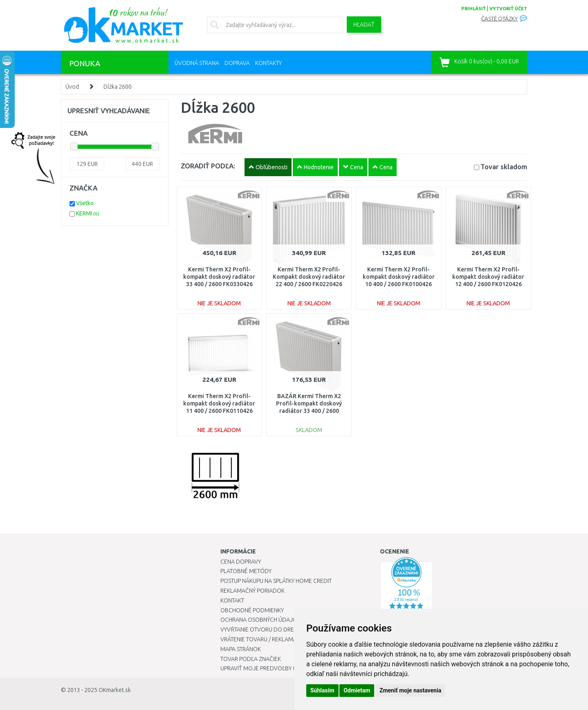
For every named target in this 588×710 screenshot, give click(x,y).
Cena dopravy (241, 562)
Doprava (237, 63)
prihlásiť (474, 9)
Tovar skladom (504, 167)
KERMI (88, 213)
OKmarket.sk (115, 690)
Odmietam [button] (357, 690)
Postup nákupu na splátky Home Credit (276, 581)
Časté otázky (499, 19)
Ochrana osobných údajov (261, 620)
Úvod (72, 87)
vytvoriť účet (508, 9)
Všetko (85, 203)
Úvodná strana (197, 63)
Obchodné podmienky (252, 610)
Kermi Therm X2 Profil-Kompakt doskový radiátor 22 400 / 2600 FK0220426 (309, 277)
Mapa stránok (241, 649)
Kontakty (268, 63)
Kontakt (232, 600)
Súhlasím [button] (322, 690)
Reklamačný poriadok (252, 591)
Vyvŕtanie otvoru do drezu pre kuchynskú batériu (293, 629)
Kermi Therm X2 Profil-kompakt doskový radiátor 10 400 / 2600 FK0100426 (399, 277)
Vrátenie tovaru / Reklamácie (263, 639)
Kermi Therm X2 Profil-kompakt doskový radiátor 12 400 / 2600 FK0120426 (488, 277)
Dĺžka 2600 (118, 87)
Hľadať (364, 25)
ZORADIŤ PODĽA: (208, 166)
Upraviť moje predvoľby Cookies (268, 668)
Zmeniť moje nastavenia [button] (410, 690)
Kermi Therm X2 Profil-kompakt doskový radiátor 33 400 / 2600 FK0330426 (219, 277)
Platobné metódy (246, 571)
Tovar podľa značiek (251, 659)
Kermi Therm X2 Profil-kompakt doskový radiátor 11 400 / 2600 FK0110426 (219, 403)
